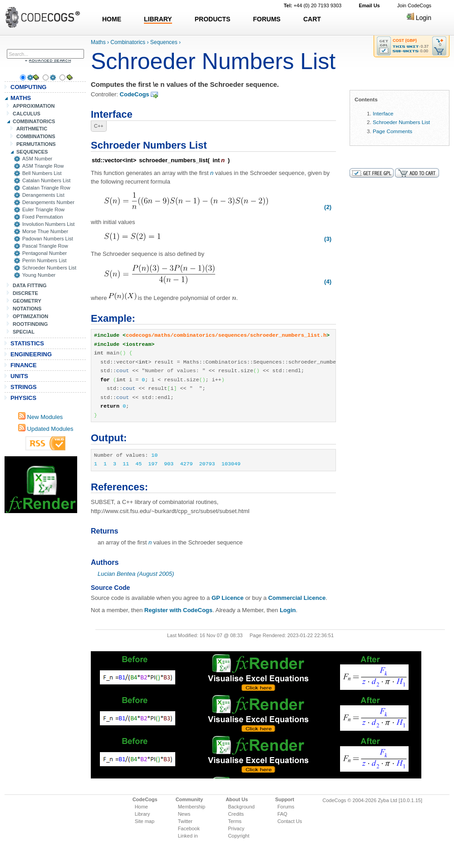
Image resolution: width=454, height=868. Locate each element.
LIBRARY (158, 19)
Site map (145, 821)
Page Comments (392, 131)
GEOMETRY (27, 301)
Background (241, 807)
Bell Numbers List (42, 173)
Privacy (236, 828)
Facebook (189, 828)
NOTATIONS (27, 309)
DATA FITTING (30, 285)
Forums (286, 807)
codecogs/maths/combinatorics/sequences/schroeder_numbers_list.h (226, 335)
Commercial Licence (297, 598)
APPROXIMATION (34, 106)
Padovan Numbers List (48, 239)
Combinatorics (128, 42)
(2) (328, 207)
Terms (235, 821)
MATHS (21, 98)
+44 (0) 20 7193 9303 (313, 5)
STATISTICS (27, 343)
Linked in (188, 836)
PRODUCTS (213, 19)
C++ (99, 126)
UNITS (19, 376)
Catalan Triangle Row (46, 188)
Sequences (164, 42)
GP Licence (228, 598)
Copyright (239, 836)
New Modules (40, 417)
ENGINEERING (31, 354)
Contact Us (290, 821)
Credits (236, 814)
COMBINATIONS (36, 136)
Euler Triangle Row (43, 210)
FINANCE (24, 365)
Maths (98, 42)
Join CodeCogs (414, 5)
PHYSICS (23, 398)
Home (141, 807)
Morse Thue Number (45, 231)
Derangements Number (48, 202)
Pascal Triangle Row (45, 246)
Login (419, 18)
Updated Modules (46, 429)
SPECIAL (24, 332)
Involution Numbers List (48, 224)
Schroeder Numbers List (49, 268)
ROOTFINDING (30, 324)
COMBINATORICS (34, 121)
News (184, 814)
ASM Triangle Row (43, 166)
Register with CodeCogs (178, 610)
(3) (328, 239)
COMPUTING (28, 87)
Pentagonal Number (44, 253)
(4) (328, 282)
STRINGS (24, 387)
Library (143, 814)
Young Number (39, 275)
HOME (112, 19)
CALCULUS (27, 114)
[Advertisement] (41, 485)
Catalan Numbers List (46, 180)
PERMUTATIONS (36, 144)
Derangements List (43, 195)
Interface (383, 113)
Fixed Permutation (43, 217)
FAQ (282, 814)
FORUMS (267, 19)
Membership (192, 807)
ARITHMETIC (32, 129)
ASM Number (37, 159)
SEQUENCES (32, 152)
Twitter (185, 821)
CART (312, 19)
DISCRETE (25, 293)
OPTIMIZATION (30, 316)
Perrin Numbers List (44, 260)
